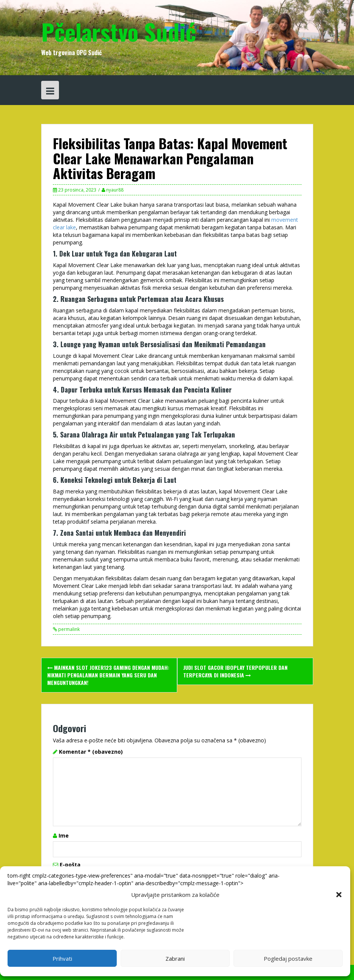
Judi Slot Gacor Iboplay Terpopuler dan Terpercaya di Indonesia (235, 671)
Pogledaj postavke (288, 958)
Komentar (91, 752)
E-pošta (70, 865)
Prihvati (62, 958)
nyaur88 (115, 190)
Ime (64, 835)
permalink (68, 629)
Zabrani (175, 958)
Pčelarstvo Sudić (119, 31)
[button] (339, 895)
